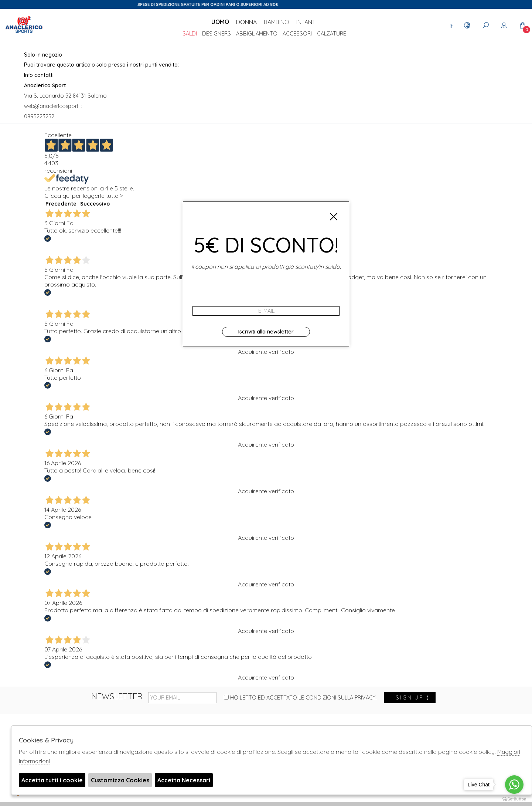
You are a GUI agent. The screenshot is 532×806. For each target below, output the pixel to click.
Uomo (220, 22)
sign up (413, 698)
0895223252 (39, 116)
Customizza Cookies (120, 780)
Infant (306, 22)
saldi (190, 34)
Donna (246, 22)
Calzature (332, 34)
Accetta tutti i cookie (52, 780)
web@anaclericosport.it (53, 106)
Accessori (297, 34)
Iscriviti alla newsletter (266, 332)
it (451, 26)
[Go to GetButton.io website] (514, 799)
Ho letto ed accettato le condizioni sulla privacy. (300, 698)
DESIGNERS (216, 34)
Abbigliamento (257, 34)
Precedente (61, 204)
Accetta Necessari (184, 780)
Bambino (277, 22)
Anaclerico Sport (24, 33)
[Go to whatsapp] (514, 785)
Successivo (95, 204)
